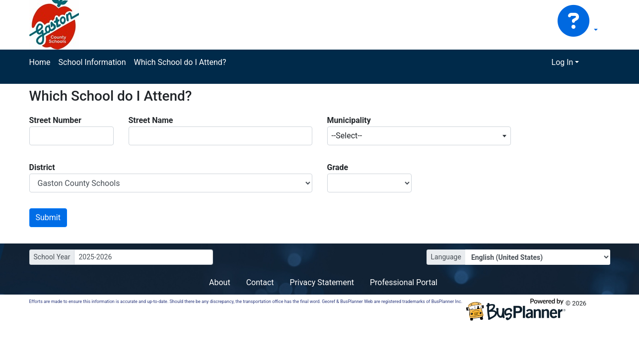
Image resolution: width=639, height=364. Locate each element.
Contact (260, 282)
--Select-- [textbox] (347, 136)
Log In (563, 62)
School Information (92, 62)
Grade (338, 167)
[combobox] (419, 136)
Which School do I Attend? (180, 62)
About (220, 282)
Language (446, 257)
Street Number (55, 120)
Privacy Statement (322, 282)
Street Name (151, 120)
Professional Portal (404, 282)
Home (40, 62)
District (42, 167)
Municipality (349, 120)
